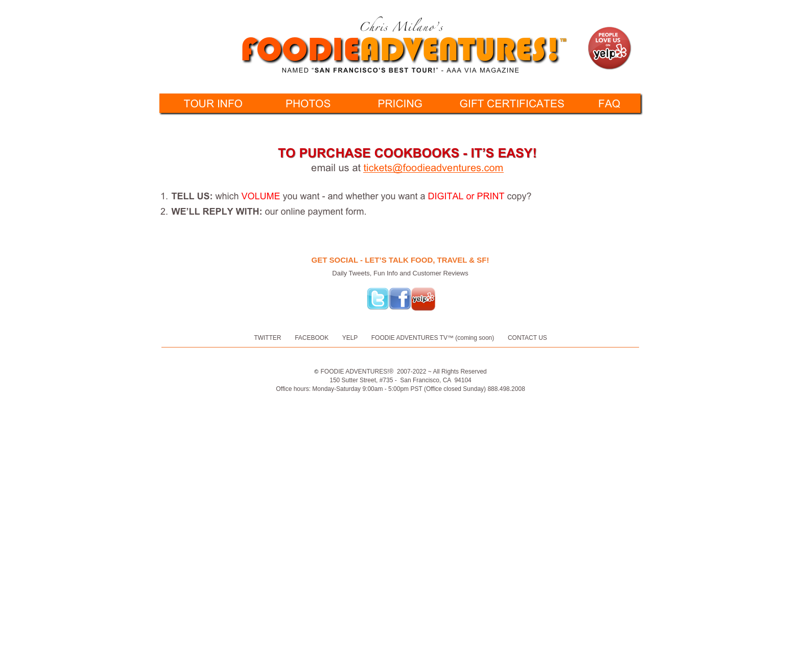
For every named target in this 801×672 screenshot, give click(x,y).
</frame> (569, 419)
